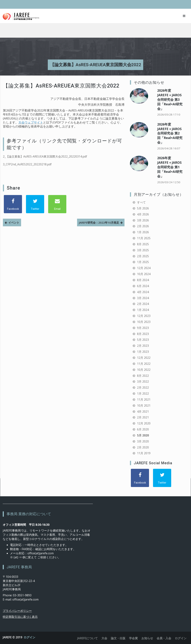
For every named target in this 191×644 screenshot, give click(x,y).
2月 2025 (143, 256)
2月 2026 (143, 226)
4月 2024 (143, 292)
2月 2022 (143, 387)
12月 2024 (144, 268)
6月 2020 (143, 429)
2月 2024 (143, 304)
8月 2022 (143, 376)
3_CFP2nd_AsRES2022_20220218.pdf (27, 164)
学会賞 (133, 638)
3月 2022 (143, 381)
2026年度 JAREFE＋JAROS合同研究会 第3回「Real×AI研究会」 (170, 99)
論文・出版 (118, 638)
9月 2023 (143, 328)
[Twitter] (35, 204)
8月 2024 (143, 280)
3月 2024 (143, 298)
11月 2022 (144, 364)
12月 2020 (144, 423)
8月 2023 (143, 334)
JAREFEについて (88, 638)
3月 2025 (143, 250)
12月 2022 (144, 358)
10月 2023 (144, 322)
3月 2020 (143, 441)
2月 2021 (143, 417)
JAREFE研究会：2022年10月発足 (99, 222)
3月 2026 (143, 220)
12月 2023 (144, 316)
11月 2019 (144, 453)
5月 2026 (143, 208)
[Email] (57, 204)
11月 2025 (144, 238)
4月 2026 (143, 214)
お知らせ (147, 638)
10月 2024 (144, 274)
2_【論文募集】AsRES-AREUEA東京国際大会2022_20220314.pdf (45, 156)
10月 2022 (144, 370)
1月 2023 (143, 352)
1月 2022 (143, 393)
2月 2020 (143, 447)
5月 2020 (143, 435)
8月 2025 (143, 244)
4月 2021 (143, 412)
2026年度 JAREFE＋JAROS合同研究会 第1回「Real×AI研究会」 (170, 167)
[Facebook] (13, 204)
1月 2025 (143, 262)
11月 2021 (144, 399)
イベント (14, 222)
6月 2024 (143, 286)
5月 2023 (143, 340)
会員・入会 (164, 638)
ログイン (29, 637)
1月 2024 (143, 310)
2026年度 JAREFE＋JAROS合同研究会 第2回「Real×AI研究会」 (170, 133)
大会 (104, 638)
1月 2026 (143, 232)
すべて (141, 202)
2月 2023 (143, 346)
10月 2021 (144, 406)
